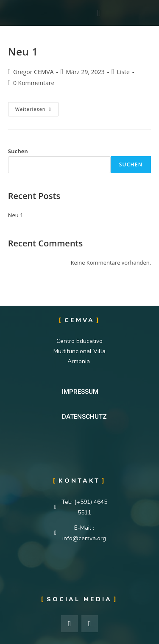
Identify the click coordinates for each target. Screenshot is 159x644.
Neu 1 (23, 51)
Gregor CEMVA (33, 72)
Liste (123, 72)
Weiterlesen (37, 107)
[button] (80, 392)
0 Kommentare (34, 83)
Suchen (18, 151)
